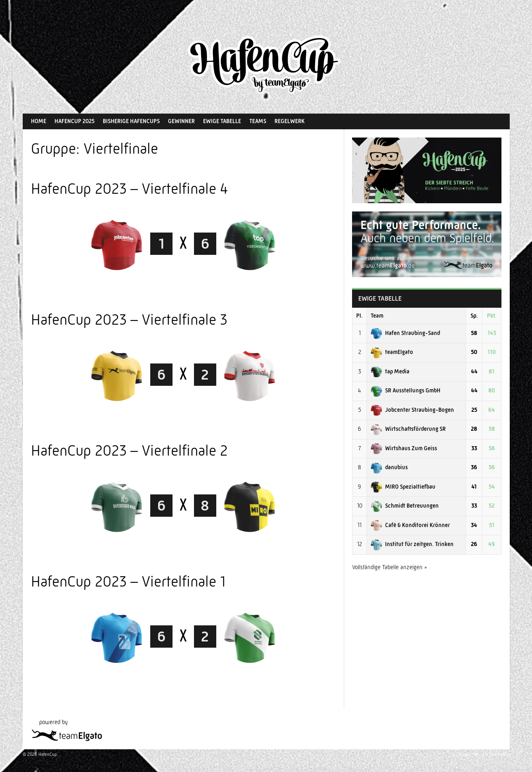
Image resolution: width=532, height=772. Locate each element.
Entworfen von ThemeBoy (485, 754)
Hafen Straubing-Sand (405, 333)
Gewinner (181, 121)
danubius (389, 467)
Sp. (474, 316)
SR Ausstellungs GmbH (406, 390)
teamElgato (392, 352)
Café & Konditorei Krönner (410, 525)
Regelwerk (290, 121)
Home (39, 121)
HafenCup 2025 (74, 121)
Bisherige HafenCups (131, 121)
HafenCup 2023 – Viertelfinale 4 (130, 189)
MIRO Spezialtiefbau (403, 487)
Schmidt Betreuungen (405, 506)
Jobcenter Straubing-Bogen (412, 410)
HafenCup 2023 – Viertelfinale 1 (128, 581)
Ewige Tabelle (222, 121)
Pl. (359, 316)
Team (377, 316)
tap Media (390, 371)
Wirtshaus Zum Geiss (404, 448)
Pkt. (492, 316)
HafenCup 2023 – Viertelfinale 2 (129, 450)
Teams (258, 121)
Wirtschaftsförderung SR (408, 429)
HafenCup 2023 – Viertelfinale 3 (129, 319)
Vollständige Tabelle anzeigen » (390, 567)
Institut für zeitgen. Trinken (412, 544)
